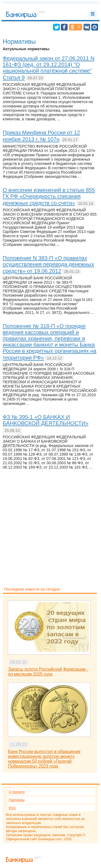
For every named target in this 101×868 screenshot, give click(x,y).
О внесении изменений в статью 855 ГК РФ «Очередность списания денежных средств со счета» (49, 196)
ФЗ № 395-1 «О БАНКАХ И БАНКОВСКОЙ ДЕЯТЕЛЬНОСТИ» (46, 420)
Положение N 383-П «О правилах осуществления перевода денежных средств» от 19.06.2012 (48, 265)
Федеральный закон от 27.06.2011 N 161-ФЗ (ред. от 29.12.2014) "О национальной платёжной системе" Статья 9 (48, 68)
